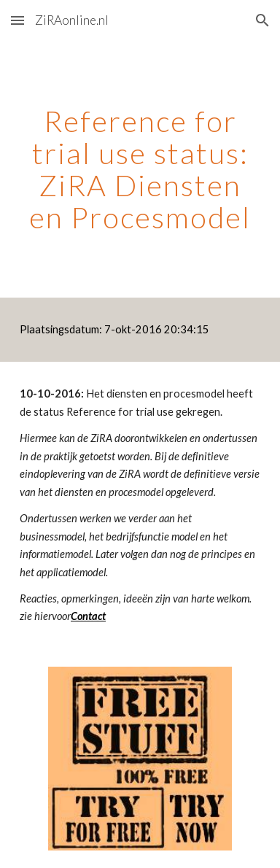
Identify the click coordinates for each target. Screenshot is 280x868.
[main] (140, 169)
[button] (17, 20)
